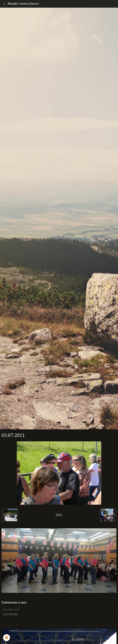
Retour (59, 515)
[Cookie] (7, 638)
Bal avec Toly (11, 610)
